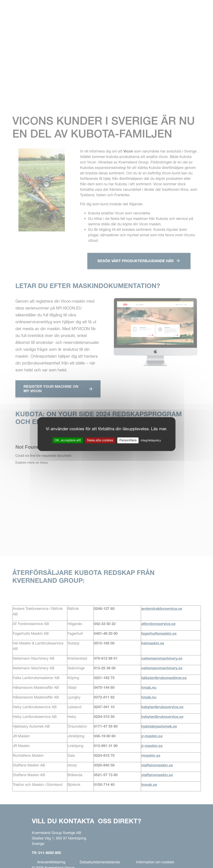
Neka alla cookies (100, 440)
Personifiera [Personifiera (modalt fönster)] (128, 440)
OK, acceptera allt (68, 440)
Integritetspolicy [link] (151, 440)
